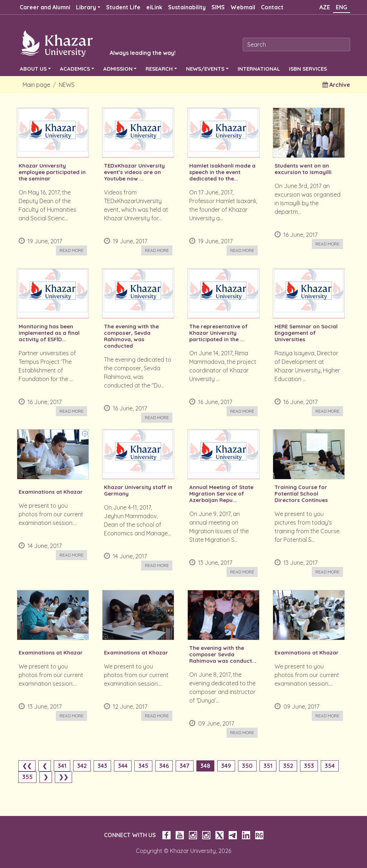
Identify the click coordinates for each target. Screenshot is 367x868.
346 (164, 766)
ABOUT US (33, 69)
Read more (72, 250)
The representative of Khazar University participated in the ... (218, 333)
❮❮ (27, 766)
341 (62, 766)
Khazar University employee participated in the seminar (52, 172)
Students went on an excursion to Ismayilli (303, 169)
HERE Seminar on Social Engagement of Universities (306, 333)
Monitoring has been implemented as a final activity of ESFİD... (49, 333)
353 (309, 766)
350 (247, 766)
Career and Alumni (45, 7)
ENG (342, 7)
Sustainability (187, 7)
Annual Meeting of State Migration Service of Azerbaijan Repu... (221, 494)
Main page (36, 85)
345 (143, 766)
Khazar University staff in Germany (138, 491)
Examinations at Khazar (51, 492)
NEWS (67, 85)
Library (86, 7)
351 (268, 766)
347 (185, 766)
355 (27, 777)
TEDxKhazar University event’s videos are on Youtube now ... (134, 172)
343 (102, 766)
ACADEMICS (75, 69)
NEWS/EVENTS (205, 69)
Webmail (243, 7)
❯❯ (63, 777)
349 (226, 766)
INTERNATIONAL (259, 69)
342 (82, 766)
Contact (272, 7)
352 (288, 766)
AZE (325, 7)
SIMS (218, 7)
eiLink (154, 7)
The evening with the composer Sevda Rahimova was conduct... (223, 654)
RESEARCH (159, 69)
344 (123, 766)
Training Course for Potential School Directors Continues (301, 494)
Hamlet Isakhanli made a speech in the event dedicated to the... (222, 172)
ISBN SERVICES (308, 69)
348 (205, 766)
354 (330, 766)
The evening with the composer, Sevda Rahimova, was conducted (131, 336)
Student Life (123, 7)
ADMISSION (118, 69)
